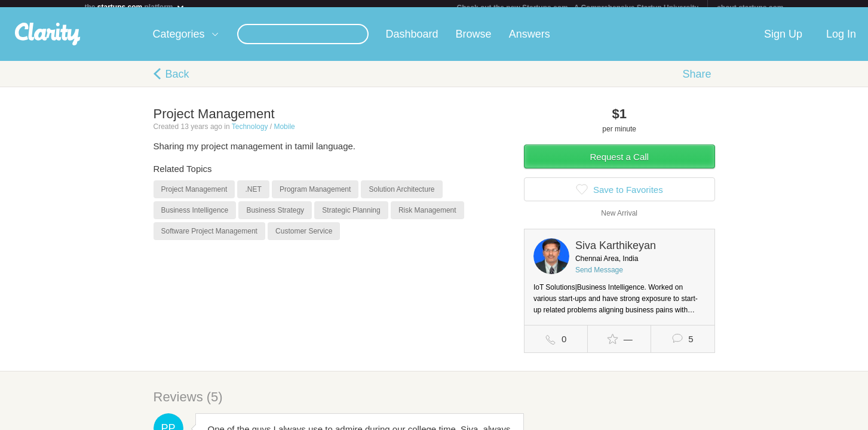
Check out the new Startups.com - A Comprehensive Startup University (578, 8)
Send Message (599, 277)
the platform (135, 7)
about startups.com (750, 8)
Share (697, 81)
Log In (841, 41)
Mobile (284, 134)
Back (177, 81)
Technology (250, 134)
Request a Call (619, 164)
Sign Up (783, 41)
